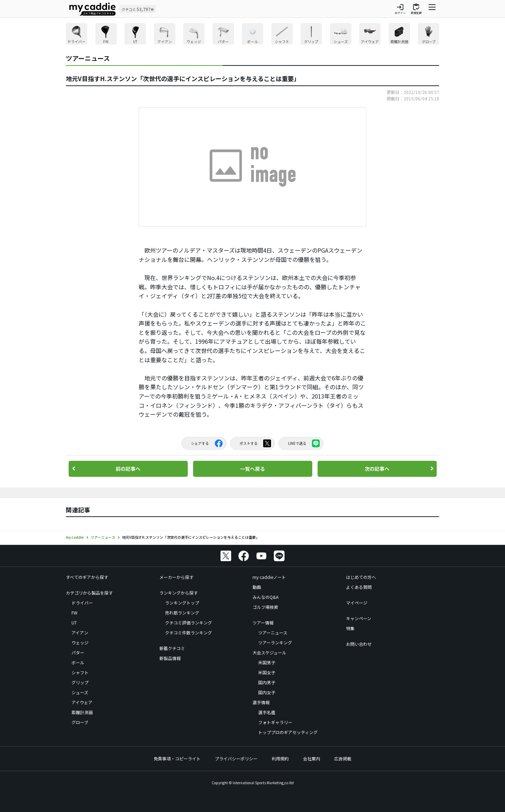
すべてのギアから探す (87, 577)
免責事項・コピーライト (177, 758)
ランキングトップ (182, 603)
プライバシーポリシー (236, 758)
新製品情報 (170, 658)
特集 (350, 628)
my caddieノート (269, 577)
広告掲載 (343, 758)
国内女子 (267, 692)
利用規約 (280, 758)
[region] (253, 35)
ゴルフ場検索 (265, 607)
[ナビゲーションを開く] (432, 9)
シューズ (80, 692)
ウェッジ (80, 642)
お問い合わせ (359, 644)
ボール (78, 662)
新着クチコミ (172, 648)
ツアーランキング (275, 642)
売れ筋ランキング (182, 613)
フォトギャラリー (275, 722)
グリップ (80, 682)
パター (78, 652)
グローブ (80, 722)
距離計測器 (82, 712)
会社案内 (312, 758)
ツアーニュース (273, 632)
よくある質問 (359, 587)
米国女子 (267, 672)
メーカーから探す (176, 577)
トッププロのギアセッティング (288, 732)
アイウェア (82, 702)
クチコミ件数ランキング (188, 632)
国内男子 (267, 682)
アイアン (80, 632)
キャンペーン (359, 618)
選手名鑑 (267, 712)
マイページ (357, 603)
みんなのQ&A (265, 597)
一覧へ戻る (253, 469)
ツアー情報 (263, 623)
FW (75, 613)
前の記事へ (128, 469)
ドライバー (82, 603)
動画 (257, 587)
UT (74, 623)
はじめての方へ (361, 577)
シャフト (80, 672)
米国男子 (267, 662)
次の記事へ (377, 469)
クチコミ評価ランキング (188, 623)
